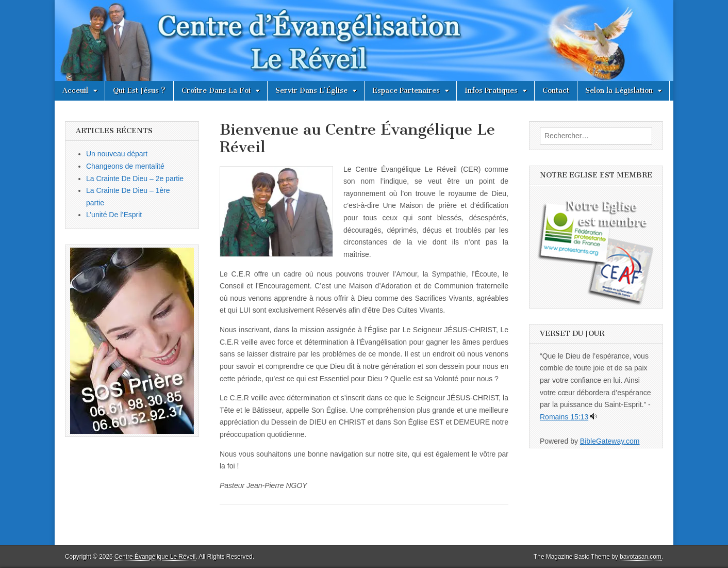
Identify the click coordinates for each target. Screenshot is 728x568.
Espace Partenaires (406, 91)
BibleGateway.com (610, 441)
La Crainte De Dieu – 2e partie (135, 178)
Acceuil (75, 91)
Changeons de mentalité (125, 166)
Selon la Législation (619, 91)
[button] (276, 212)
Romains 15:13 (564, 417)
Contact (556, 91)
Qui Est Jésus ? (139, 91)
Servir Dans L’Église (311, 91)
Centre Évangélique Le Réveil (155, 557)
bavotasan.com (641, 557)
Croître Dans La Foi (216, 91)
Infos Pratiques (491, 91)
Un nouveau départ (117, 154)
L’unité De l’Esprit (114, 215)
